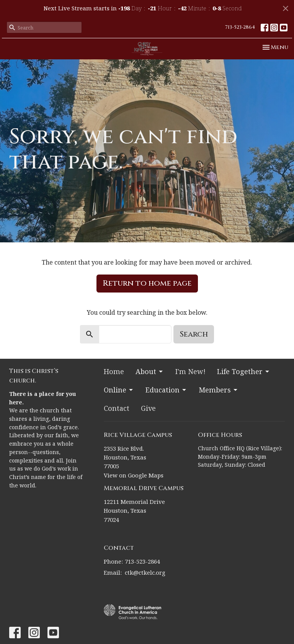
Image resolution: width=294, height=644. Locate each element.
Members (219, 390)
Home (114, 371)
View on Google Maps (134, 475)
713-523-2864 (240, 27)
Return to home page (147, 283)
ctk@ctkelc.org (145, 572)
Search (194, 334)
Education (166, 390)
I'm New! (190, 371)
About (150, 371)
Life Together (244, 371)
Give (148, 408)
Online (119, 390)
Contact (117, 408)
